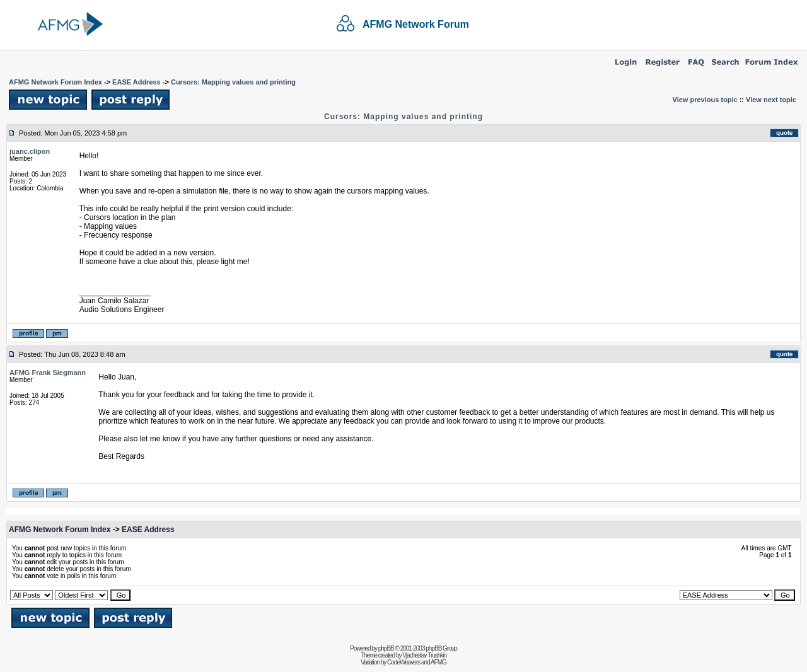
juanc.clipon (30, 151)
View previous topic (705, 100)
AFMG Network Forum (416, 24)
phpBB (386, 648)
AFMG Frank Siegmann (48, 373)
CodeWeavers (403, 662)
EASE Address (136, 82)
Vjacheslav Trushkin (424, 655)
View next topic (771, 100)
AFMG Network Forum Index (55, 82)
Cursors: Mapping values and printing (233, 82)
